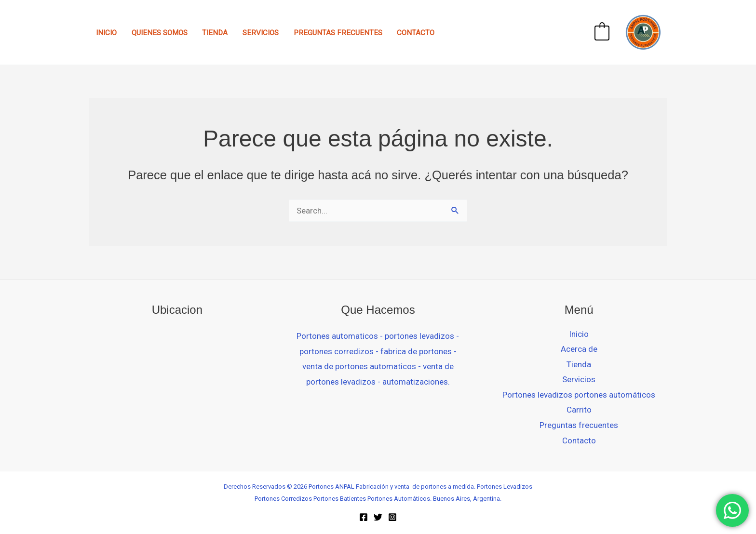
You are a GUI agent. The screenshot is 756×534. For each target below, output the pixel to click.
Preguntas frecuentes (338, 33)
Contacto (416, 33)
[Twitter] (378, 517)
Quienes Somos (160, 33)
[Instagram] (392, 517)
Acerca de (579, 349)
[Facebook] (364, 517)
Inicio (106, 33)
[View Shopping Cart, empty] (602, 32)
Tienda (215, 33)
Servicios (261, 33)
